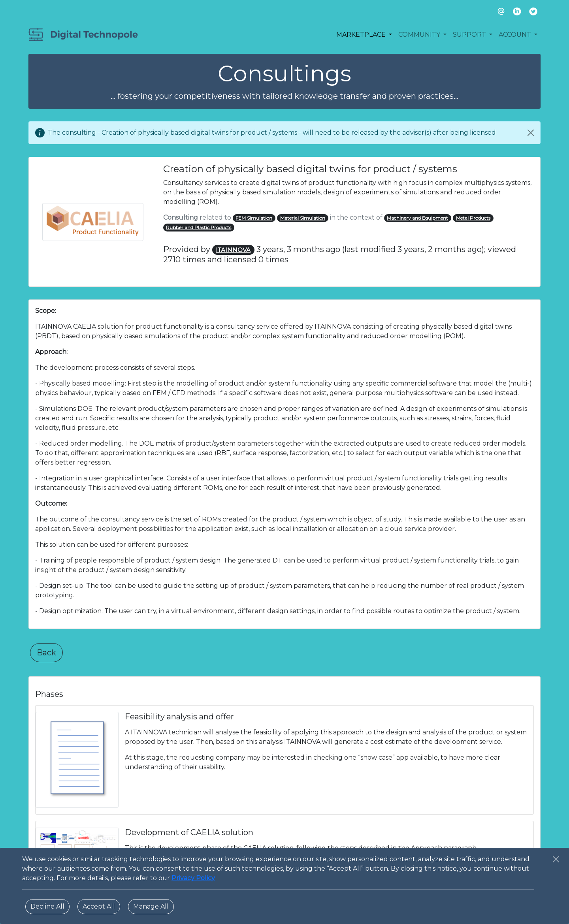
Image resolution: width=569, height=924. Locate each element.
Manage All (151, 906)
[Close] (531, 133)
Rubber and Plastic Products (199, 227)
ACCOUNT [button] (516, 35)
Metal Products (473, 218)
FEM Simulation (254, 218)
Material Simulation (303, 218)
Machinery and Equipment (417, 218)
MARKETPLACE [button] (362, 35)
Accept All (99, 906)
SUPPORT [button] (470, 35)
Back (46, 653)
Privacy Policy (193, 878)
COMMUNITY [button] (420, 35)
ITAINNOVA (233, 250)
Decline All (47, 906)
